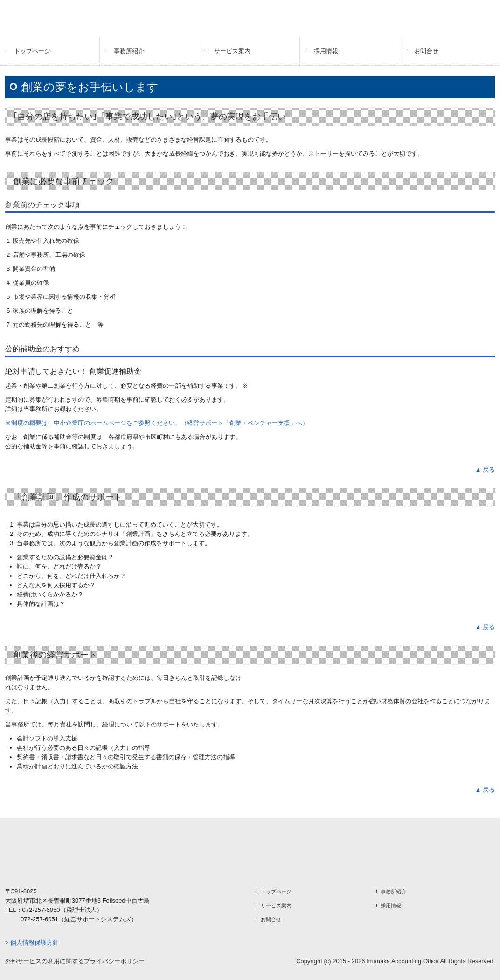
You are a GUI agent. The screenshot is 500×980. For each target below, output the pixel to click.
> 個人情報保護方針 (32, 942)
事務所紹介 (129, 51)
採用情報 (326, 51)
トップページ (32, 51)
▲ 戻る (485, 469)
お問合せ (426, 51)
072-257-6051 (39, 919)
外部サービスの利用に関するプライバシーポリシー (75, 961)
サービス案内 (232, 51)
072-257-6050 (41, 910)
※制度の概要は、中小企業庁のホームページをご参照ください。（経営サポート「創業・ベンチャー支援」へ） (157, 423)
